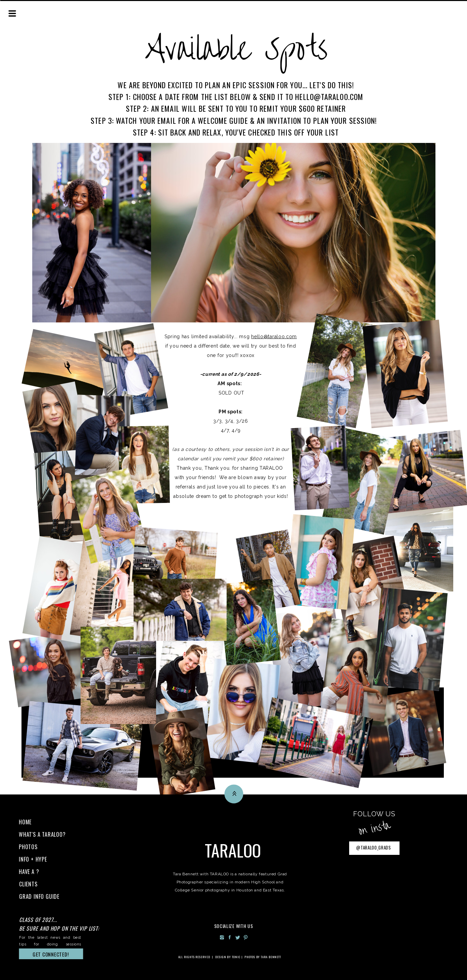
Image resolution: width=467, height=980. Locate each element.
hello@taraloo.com (274, 337)
